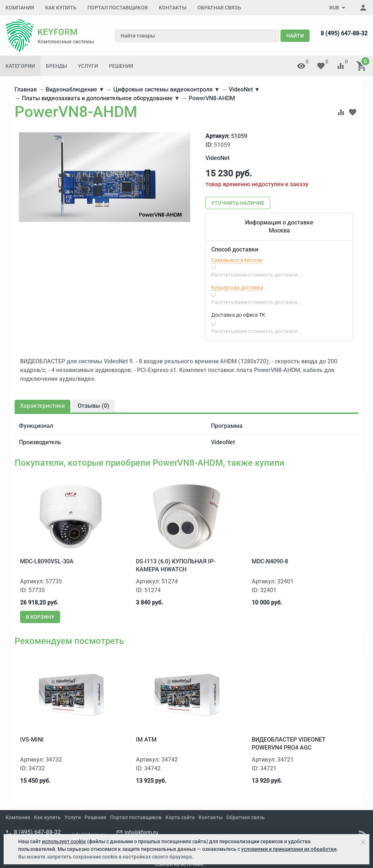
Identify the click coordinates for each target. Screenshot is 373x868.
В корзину (40, 617)
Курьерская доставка (237, 288)
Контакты (173, 8)
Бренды (56, 66)
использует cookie (64, 841)
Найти (295, 36)
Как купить (61, 8)
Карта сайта (180, 817)
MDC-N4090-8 (270, 561)
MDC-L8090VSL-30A (47, 561)
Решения (121, 66)
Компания (20, 8)
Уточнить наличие (238, 203)
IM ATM (146, 740)
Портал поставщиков (118, 8)
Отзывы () (93, 406)
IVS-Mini (32, 740)
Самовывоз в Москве (237, 260)
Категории (20, 66)
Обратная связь (219, 8)
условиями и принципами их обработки (289, 849)
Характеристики (42, 406)
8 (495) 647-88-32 (344, 33)
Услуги (88, 66)
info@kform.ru (141, 832)
